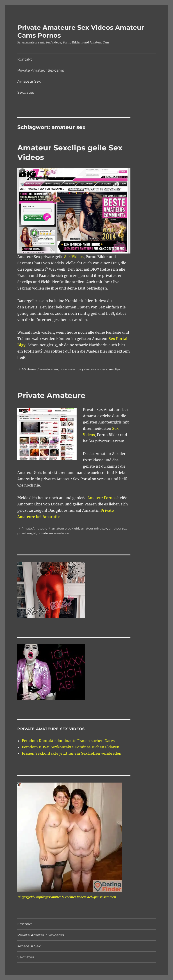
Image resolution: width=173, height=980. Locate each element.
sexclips (115, 369)
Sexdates (26, 92)
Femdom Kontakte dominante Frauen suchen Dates (68, 741)
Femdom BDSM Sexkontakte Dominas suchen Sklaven (71, 747)
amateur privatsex (94, 528)
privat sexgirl (27, 533)
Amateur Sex (29, 81)
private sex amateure (53, 533)
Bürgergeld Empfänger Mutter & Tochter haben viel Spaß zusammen (67, 897)
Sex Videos (74, 257)
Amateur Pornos (102, 498)
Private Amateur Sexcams (41, 70)
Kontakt (25, 59)
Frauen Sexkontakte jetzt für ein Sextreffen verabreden (72, 753)
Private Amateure (51, 395)
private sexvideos (95, 369)
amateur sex (49, 369)
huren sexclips (70, 369)
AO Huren (29, 369)
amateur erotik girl (65, 528)
